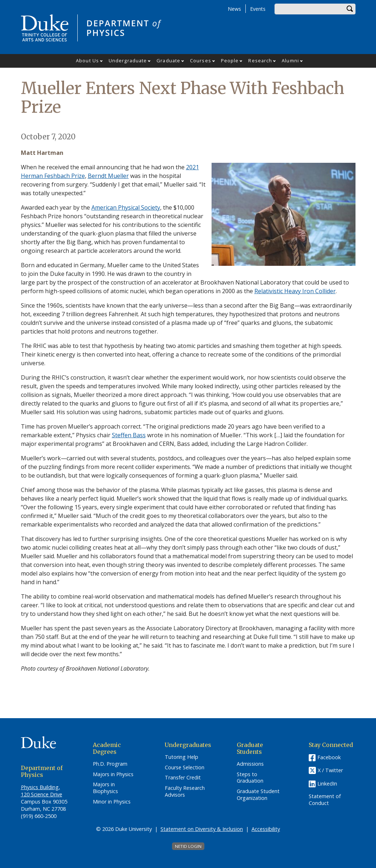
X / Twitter (330, 770)
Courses (201, 61)
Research (260, 61)
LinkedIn (327, 784)
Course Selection (185, 768)
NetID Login (188, 846)
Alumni (290, 61)
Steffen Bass (129, 435)
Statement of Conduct (325, 800)
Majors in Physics (113, 774)
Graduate (168, 61)
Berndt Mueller (108, 176)
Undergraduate (128, 61)
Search (350, 9)
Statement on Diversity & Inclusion (202, 829)
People (230, 61)
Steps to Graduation (250, 778)
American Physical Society (126, 207)
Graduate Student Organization (258, 795)
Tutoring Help (182, 757)
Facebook (329, 757)
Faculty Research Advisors (185, 791)
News (234, 9)
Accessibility (266, 829)
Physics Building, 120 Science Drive (42, 791)
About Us (87, 61)
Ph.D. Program (110, 764)
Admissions (250, 764)
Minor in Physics (112, 802)
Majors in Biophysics (105, 788)
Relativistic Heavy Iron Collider (295, 291)
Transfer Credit (183, 778)
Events (258, 9)
